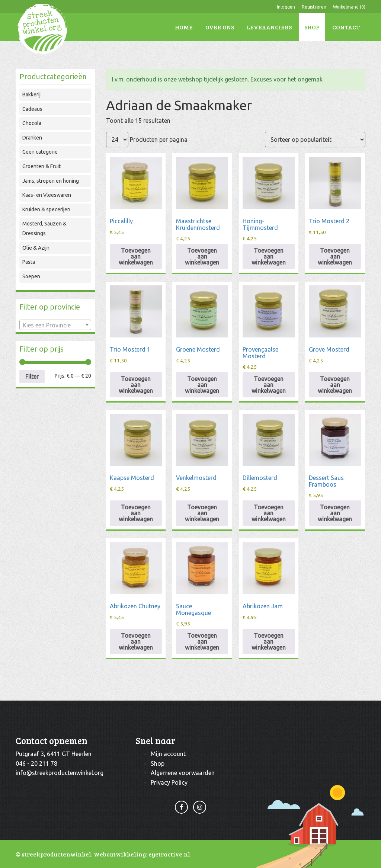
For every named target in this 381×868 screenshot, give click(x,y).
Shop (312, 27)
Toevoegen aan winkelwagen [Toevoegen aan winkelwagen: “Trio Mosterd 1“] (136, 385)
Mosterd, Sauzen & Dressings (44, 228)
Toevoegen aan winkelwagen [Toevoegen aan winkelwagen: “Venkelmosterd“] (202, 513)
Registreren (314, 7)
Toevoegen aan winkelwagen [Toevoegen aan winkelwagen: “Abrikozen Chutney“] (136, 641)
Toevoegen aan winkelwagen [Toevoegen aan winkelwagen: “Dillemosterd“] (269, 513)
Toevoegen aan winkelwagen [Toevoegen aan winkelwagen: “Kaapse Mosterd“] (136, 513)
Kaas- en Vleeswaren (47, 195)
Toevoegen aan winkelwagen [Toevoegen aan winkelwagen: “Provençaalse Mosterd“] (269, 385)
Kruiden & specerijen (46, 209)
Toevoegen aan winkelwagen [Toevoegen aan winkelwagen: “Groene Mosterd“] (202, 385)
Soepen (31, 276)
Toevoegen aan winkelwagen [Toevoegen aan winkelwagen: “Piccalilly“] (136, 256)
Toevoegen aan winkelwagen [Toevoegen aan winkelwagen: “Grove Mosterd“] (335, 385)
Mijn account (168, 754)
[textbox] (55, 325)
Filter (32, 377)
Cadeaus (32, 109)
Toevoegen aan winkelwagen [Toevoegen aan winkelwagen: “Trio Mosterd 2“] (335, 256)
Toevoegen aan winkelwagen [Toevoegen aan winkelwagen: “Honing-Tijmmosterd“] (269, 256)
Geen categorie (40, 152)
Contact (346, 27)
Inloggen (286, 7)
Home (184, 27)
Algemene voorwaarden (183, 773)
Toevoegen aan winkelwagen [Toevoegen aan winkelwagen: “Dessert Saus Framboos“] (335, 513)
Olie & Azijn (36, 248)
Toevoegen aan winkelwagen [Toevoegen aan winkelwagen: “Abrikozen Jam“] (269, 641)
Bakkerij (31, 95)
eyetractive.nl (169, 854)
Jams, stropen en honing (51, 181)
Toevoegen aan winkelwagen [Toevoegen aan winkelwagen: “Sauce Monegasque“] (202, 641)
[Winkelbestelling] (315, 140)
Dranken (32, 138)
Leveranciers (269, 27)
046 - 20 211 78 (36, 763)
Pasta (29, 262)
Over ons (220, 27)
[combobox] (55, 325)
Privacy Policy (169, 782)
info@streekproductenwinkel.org (60, 773)
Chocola (32, 123)
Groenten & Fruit (41, 166)
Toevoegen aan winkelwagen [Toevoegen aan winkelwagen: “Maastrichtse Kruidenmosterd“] (202, 256)
